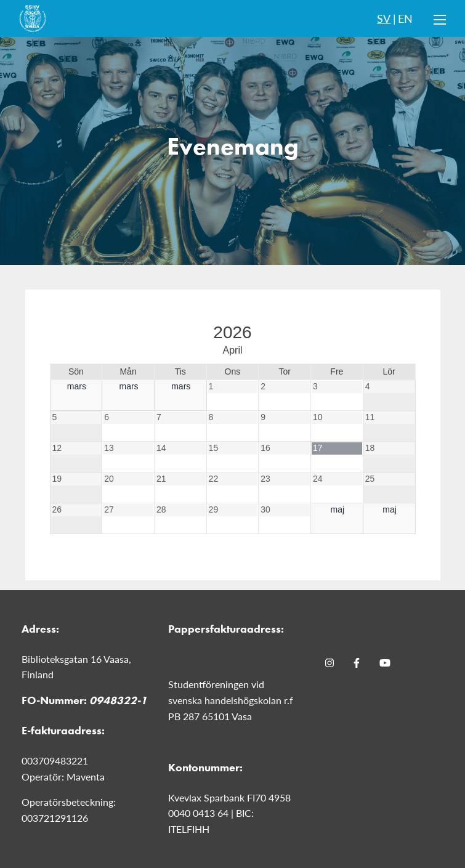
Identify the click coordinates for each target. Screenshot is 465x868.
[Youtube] (385, 663)
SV (384, 18)
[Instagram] (330, 663)
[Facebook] (357, 663)
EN (405, 18)
